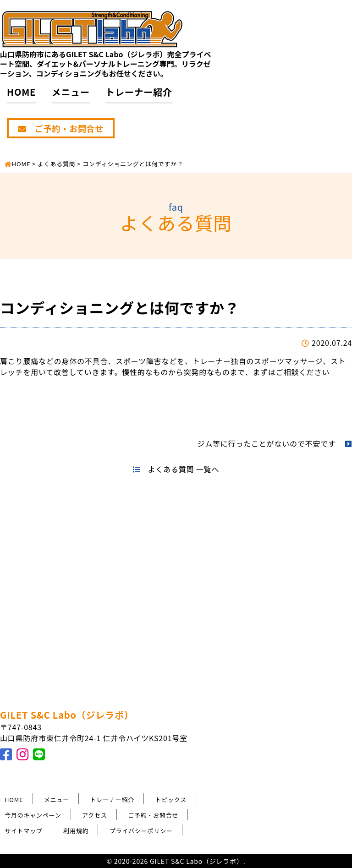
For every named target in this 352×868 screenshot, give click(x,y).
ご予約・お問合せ (61, 128)
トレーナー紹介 (139, 92)
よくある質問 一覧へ (176, 469)
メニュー (71, 92)
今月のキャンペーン (33, 815)
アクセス (95, 815)
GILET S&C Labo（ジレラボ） (67, 715)
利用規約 (76, 831)
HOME (21, 92)
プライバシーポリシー (141, 831)
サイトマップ (24, 831)
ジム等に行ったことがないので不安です (275, 443)
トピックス (171, 800)
